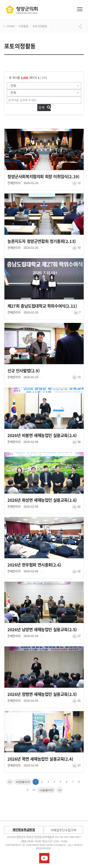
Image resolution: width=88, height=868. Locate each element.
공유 (81, 27)
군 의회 (22, 9)
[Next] (46, 790)
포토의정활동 (40, 26)
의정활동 (23, 26)
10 (34, 790)
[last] (60, 790)
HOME (9, 26)
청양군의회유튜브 (44, 858)
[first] (10, 782)
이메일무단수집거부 (63, 830)
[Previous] (23, 782)
